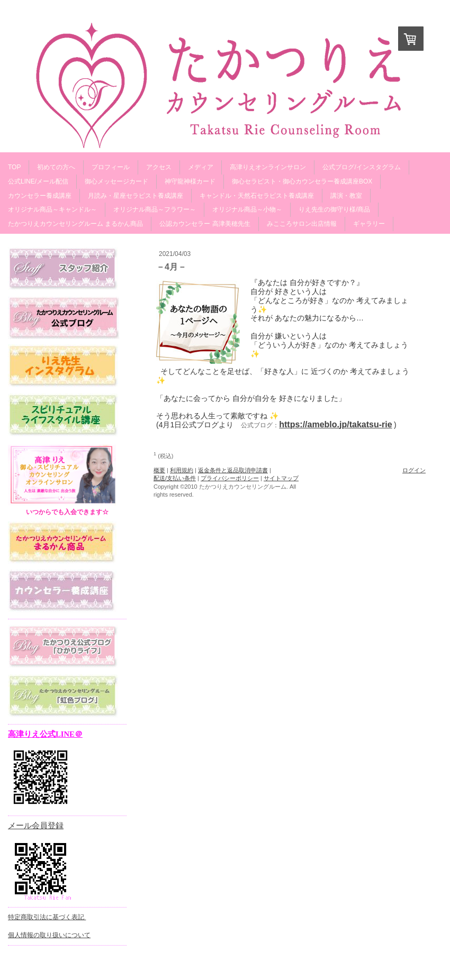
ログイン (414, 470)
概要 (159, 470)
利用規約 (182, 470)
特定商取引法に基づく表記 (47, 917)
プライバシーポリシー (230, 478)
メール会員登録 (36, 826)
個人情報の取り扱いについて (49, 935)
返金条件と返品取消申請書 (233, 470)
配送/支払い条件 (175, 478)
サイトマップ (281, 478)
